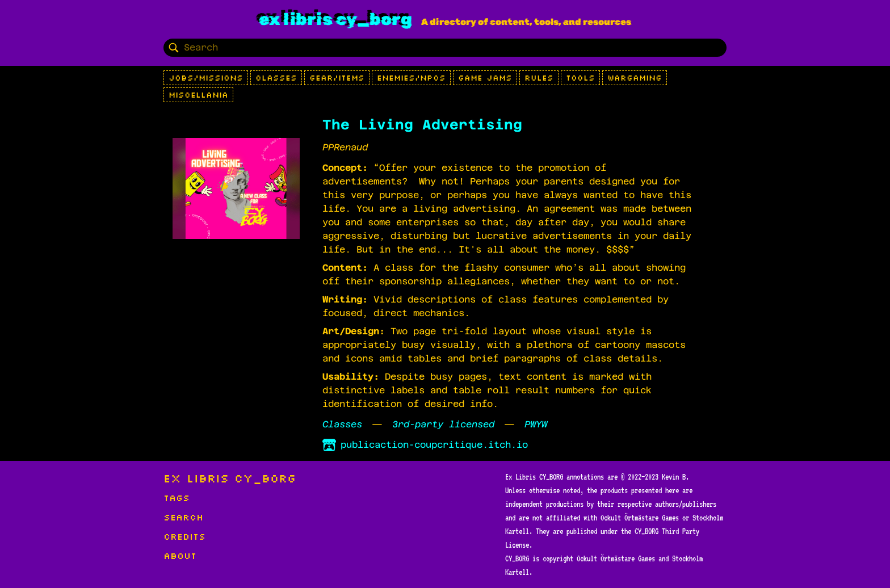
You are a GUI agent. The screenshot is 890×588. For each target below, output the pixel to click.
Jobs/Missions (206, 78)
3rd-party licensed (443, 424)
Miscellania (198, 95)
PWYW (536, 424)
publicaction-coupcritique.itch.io (425, 445)
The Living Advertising (422, 125)
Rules (539, 78)
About (180, 556)
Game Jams (485, 78)
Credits (184, 536)
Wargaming (635, 78)
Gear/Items (337, 78)
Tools (580, 78)
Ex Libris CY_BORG (335, 19)
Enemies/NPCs (411, 78)
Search (183, 517)
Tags (177, 498)
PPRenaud (345, 147)
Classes (276, 78)
